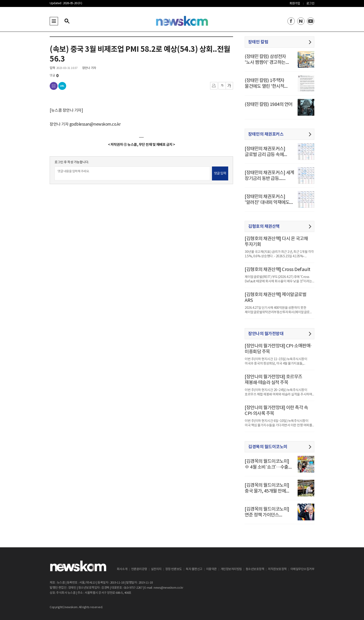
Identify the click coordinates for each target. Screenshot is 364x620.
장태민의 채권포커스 (266, 134)
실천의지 (156, 569)
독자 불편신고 (194, 569)
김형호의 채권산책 (264, 226)
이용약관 (211, 569)
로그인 (310, 4)
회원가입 (295, 4)
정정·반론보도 (174, 569)
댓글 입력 (220, 173)
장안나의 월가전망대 (266, 334)
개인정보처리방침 (231, 569)
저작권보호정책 (277, 569)
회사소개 (122, 569)
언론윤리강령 (139, 569)
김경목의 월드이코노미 (268, 447)
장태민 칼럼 (258, 42)
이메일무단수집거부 (302, 569)
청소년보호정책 (255, 569)
